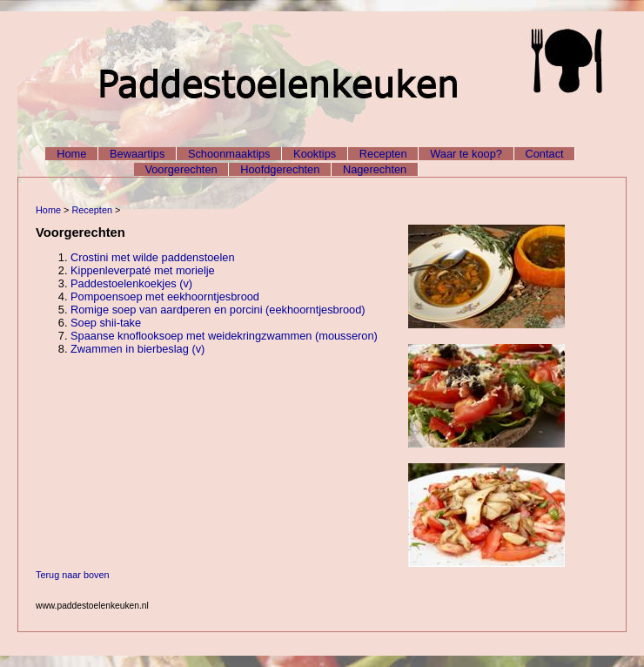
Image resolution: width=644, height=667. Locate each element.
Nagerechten (375, 169)
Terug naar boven (73, 575)
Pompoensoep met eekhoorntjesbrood (165, 296)
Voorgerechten (181, 169)
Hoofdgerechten (280, 169)
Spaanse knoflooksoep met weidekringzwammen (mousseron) (224, 336)
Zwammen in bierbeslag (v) (138, 349)
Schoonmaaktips (229, 154)
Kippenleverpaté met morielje (143, 270)
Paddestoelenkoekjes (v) (131, 283)
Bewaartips (137, 154)
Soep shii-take (106, 323)
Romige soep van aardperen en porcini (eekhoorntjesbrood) (218, 310)
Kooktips (315, 154)
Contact (545, 154)
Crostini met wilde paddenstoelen (153, 257)
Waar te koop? (466, 154)
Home (71, 154)
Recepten (383, 154)
